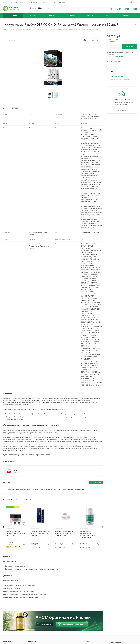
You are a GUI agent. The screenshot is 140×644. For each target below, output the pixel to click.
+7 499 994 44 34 (36, 8)
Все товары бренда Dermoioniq (119, 79)
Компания (7, 642)
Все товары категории (116, 76)
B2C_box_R (17, 470)
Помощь (88, 642)
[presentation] (3, 527)
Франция (84, 123)
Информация (31, 642)
